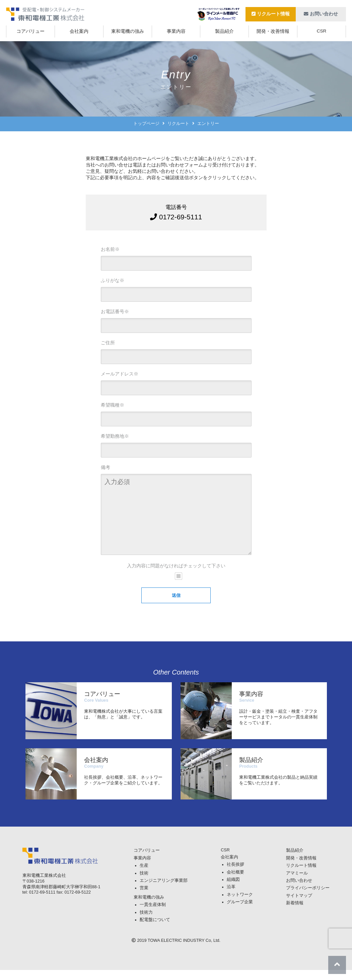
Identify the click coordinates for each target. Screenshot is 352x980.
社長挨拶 (235, 874)
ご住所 (108, 343)
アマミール (297, 883)
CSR (322, 31)
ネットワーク (240, 905)
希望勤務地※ (115, 436)
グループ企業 (240, 912)
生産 (144, 876)
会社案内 (79, 31)
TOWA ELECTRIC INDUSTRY (176, 951)
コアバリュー (30, 31)
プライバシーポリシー (308, 898)
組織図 (233, 890)
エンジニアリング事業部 (164, 891)
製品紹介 (224, 31)
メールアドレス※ (120, 374)
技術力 (146, 922)
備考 (105, 467)
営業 (144, 898)
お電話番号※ (115, 311)
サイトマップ (299, 906)
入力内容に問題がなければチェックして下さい (176, 576)
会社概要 (235, 882)
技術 (144, 883)
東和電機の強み (128, 31)
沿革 (231, 897)
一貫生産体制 (153, 915)
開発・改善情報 (273, 31)
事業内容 (176, 31)
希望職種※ (113, 405)
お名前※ (110, 249)
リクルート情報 (271, 14)
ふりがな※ (113, 280)
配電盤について (155, 930)
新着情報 (295, 913)
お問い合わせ (321, 14)
